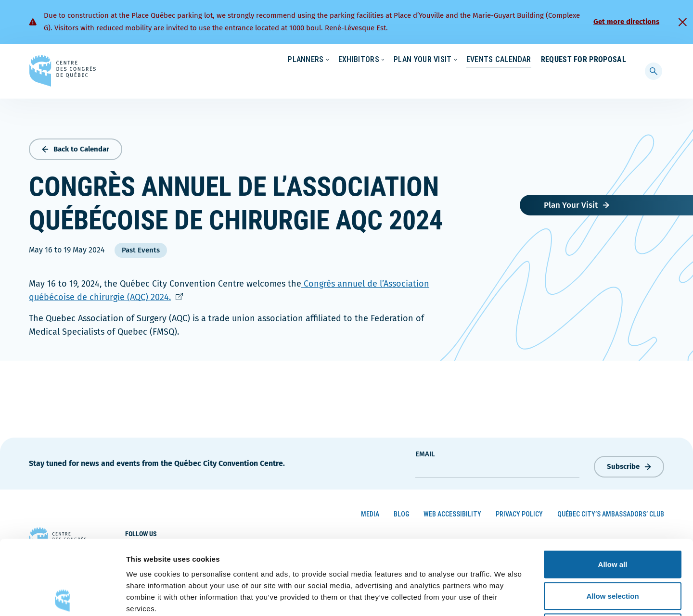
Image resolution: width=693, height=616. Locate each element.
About (548, 60)
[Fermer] (682, 22)
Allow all (613, 490)
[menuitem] (622, 59)
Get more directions (626, 22)
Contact (587, 60)
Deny (613, 553)
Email (425, 452)
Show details (505, 597)
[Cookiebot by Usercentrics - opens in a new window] (62, 597)
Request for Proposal (584, 79)
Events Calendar (489, 79)
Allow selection (612, 522)
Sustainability (468, 60)
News (513, 60)
